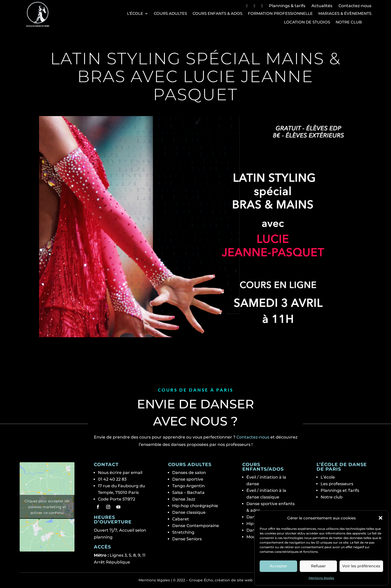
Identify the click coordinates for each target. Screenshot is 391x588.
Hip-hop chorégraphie (195, 506)
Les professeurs (337, 484)
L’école (135, 14)
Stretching (183, 532)
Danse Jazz (184, 499)
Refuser (318, 566)
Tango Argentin (188, 486)
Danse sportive (188, 479)
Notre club (349, 22)
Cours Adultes (170, 14)
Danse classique (189, 512)
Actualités (322, 6)
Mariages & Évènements (345, 14)
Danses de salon (189, 473)
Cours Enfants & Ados (217, 14)
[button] (381, 518)
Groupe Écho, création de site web (221, 580)
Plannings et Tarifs (340, 490)
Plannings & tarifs (287, 6)
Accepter (278, 566)
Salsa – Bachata (188, 492)
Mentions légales (321, 578)
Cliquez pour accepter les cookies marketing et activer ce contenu (47, 507)
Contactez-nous (355, 6)
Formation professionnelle (280, 14)
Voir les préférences (361, 566)
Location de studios (307, 22)
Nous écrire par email (120, 473)
